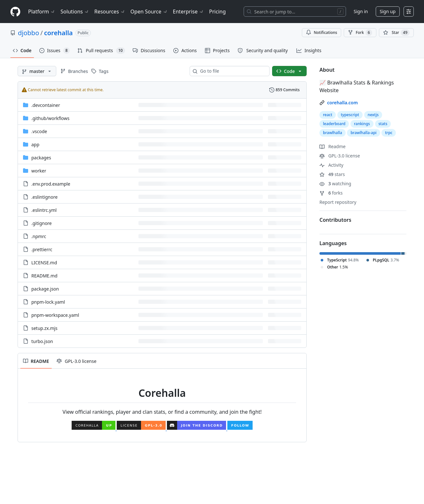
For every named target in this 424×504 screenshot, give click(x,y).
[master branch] (37, 71)
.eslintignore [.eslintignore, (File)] (44, 197)
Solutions (75, 12)
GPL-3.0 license (340, 156)
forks (331, 193)
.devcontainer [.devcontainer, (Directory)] (46, 105)
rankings (362, 124)
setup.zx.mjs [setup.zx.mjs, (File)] (44, 328)
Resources (110, 12)
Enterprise (188, 12)
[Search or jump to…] (295, 12)
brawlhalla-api (363, 133)
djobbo (28, 33)
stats (383, 124)
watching (335, 184)
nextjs (373, 115)
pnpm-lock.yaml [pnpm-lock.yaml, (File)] (48, 302)
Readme (333, 146)
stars (332, 174)
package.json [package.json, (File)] (45, 289)
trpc (389, 133)
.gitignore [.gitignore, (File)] (42, 223)
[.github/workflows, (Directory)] (50, 118)
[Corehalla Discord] (197, 428)
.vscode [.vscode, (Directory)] (39, 131)
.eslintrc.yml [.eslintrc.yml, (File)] (44, 210)
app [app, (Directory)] (35, 144)
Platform (42, 12)
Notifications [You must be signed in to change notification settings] (322, 32)
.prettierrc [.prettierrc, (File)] (42, 249)
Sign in (361, 11)
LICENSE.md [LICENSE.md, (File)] (44, 263)
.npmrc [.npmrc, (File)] (39, 236)
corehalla (59, 33)
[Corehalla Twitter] (240, 428)
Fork (360, 33)
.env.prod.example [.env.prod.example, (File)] (51, 184)
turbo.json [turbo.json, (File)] (42, 341)
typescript (350, 115)
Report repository (338, 202)
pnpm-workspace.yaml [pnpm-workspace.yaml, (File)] (55, 315)
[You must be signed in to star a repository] (396, 33)
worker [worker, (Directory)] (39, 171)
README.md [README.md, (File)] (44, 276)
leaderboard (334, 124)
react (328, 115)
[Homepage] (15, 12)
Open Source (149, 12)
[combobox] (232, 71)
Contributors (335, 220)
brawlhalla (333, 133)
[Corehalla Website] (94, 428)
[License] (142, 428)
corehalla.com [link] (342, 103)
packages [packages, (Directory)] (41, 158)
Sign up (388, 11)
